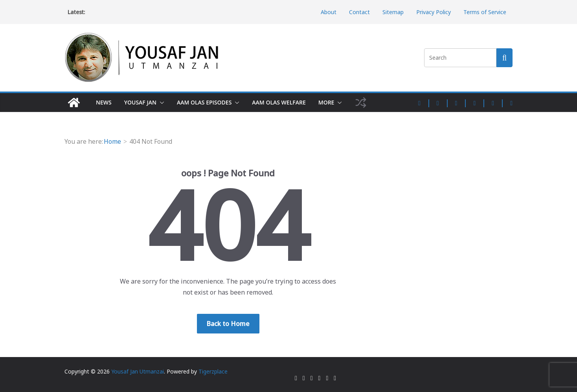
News (104, 102)
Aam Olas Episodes (204, 102)
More (326, 102)
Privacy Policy (434, 12)
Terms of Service (485, 12)
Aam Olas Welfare (279, 102)
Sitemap (393, 12)
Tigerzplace (213, 371)
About (329, 12)
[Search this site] (504, 58)
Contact (359, 12)
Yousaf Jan (140, 102)
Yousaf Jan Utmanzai (138, 371)
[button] (160, 103)
